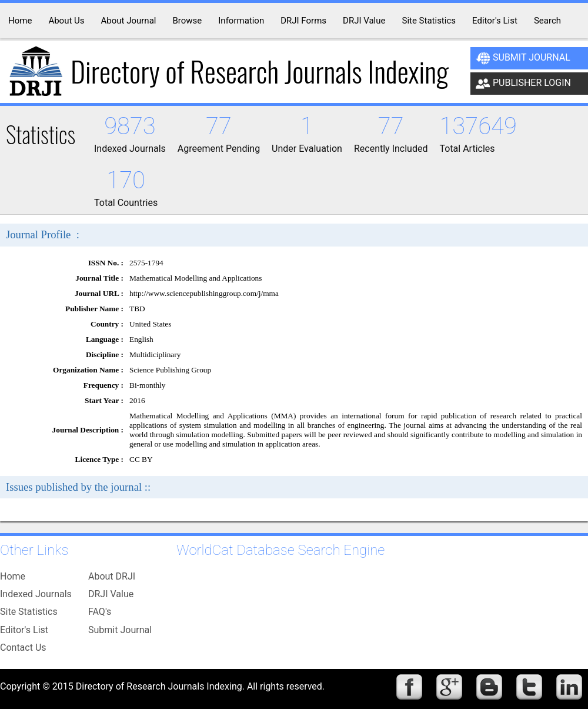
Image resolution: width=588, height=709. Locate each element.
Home (13, 576)
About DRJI (112, 576)
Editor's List (24, 630)
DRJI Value (111, 594)
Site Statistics (29, 612)
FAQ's (100, 612)
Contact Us (23, 648)
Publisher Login (523, 84)
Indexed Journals (36, 594)
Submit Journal (523, 58)
